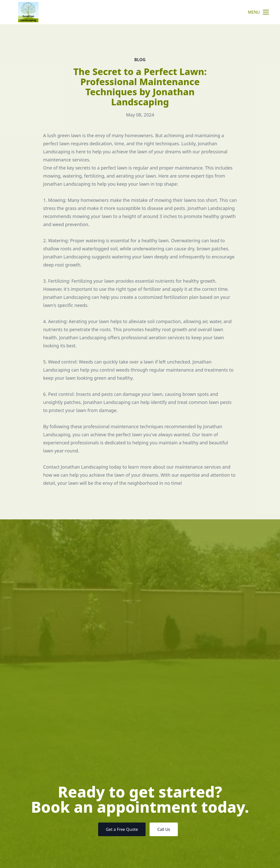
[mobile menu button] (266, 12)
